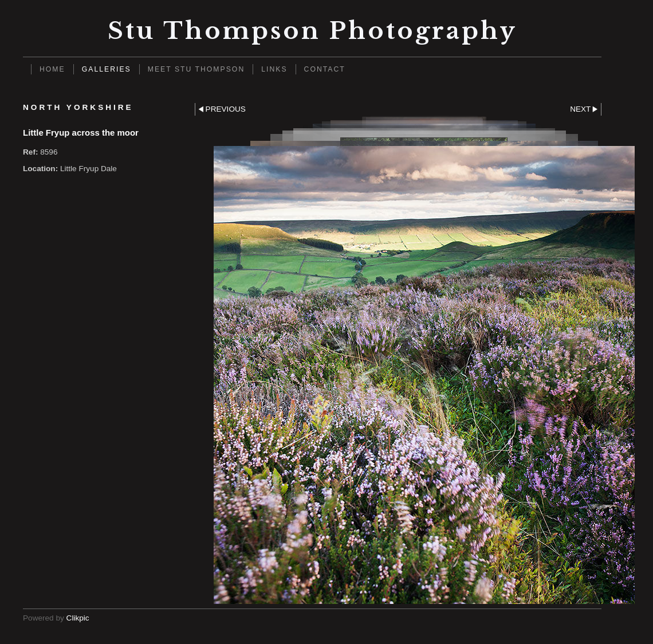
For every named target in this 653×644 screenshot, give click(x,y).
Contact (325, 69)
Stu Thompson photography (312, 31)
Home (52, 69)
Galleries (107, 69)
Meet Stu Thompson (196, 69)
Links (274, 69)
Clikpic (78, 618)
